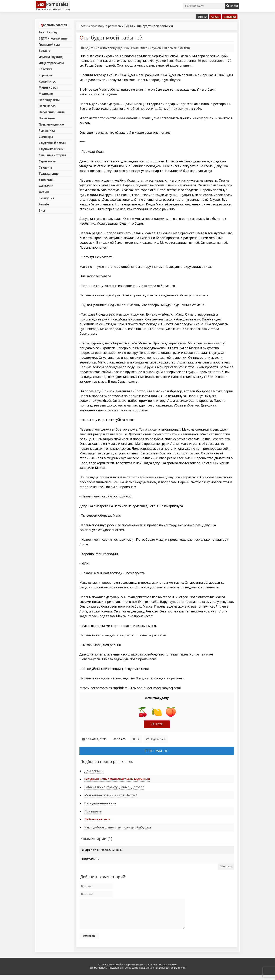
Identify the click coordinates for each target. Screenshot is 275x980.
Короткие (46, 75)
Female (44, 204)
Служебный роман (52, 143)
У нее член (47, 180)
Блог (42, 210)
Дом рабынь (94, 771)
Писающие (47, 118)
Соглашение (169, 970)
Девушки (230, 17)
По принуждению (51, 124)
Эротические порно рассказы (100, 26)
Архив (215, 17)
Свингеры (46, 137)
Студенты (46, 167)
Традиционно (49, 173)
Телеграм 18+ (157, 751)
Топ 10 (202, 17)
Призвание (93, 811)
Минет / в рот (48, 87)
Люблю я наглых (97, 819)
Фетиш (44, 192)
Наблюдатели (49, 100)
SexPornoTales (115, 970)
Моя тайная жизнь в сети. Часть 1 (111, 795)
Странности (47, 161)
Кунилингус (47, 81)
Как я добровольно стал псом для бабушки (118, 827)
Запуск (157, 724)
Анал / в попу (48, 32)
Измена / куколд (51, 57)
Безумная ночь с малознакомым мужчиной (117, 779)
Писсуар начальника (100, 803)
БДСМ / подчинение (53, 38)
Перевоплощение (52, 112)
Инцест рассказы (51, 63)
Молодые (46, 94)
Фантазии (46, 186)
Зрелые (44, 51)
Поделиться (156, 739)
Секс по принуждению (112, 48)
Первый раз (47, 106)
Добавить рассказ (54, 25)
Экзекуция (46, 198)
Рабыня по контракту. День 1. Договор (114, 787)
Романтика (47, 130)
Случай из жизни (51, 149)
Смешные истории (52, 155)
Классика (46, 69)
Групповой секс (50, 44)
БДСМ (129, 26)
